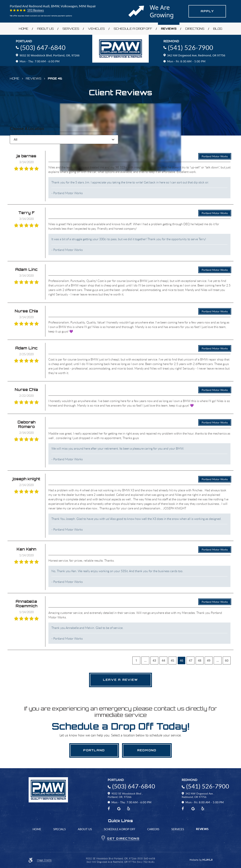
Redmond (147, 750)
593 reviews (36, 10)
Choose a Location (27, 129)
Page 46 (55, 78)
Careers (153, 829)
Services (71, 29)
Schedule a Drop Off (133, 29)
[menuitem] (23, 29)
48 (200, 660)
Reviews (169, 29)
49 (209, 660)
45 (172, 660)
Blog (218, 29)
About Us (45, 29)
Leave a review (121, 680)
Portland (94, 750)
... (145, 660)
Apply (207, 11)
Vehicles (96, 29)
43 (154, 660)
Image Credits (44, 860)
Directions (195, 29)
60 (227, 660)
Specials (59, 829)
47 (191, 660)
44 (163, 660)
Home (24, 29)
